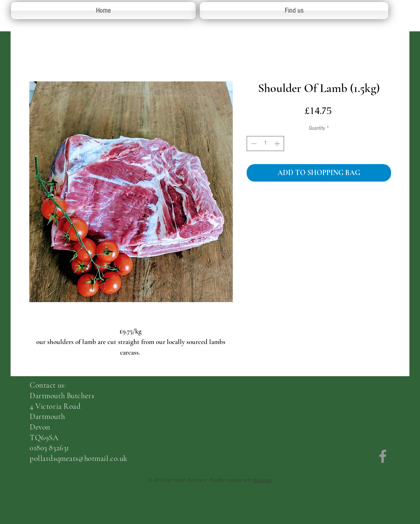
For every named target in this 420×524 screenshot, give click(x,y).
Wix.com (262, 480)
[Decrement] (253, 144)
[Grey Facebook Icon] (383, 456)
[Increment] (278, 144)
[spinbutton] (265, 144)
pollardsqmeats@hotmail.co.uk (79, 458)
